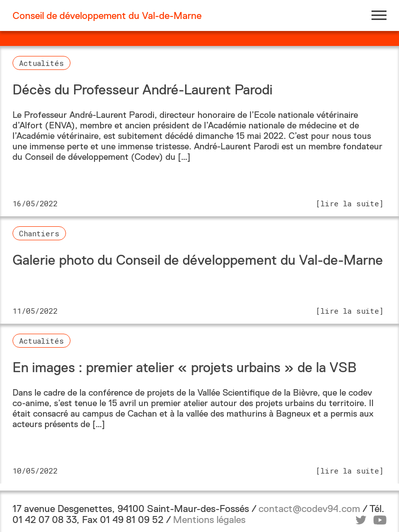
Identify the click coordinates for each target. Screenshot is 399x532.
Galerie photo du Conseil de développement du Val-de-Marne (198, 260)
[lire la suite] (350, 203)
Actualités (41, 63)
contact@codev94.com (309, 509)
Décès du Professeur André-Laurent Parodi (142, 90)
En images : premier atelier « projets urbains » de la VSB (184, 367)
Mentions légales (209, 520)
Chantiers (39, 233)
